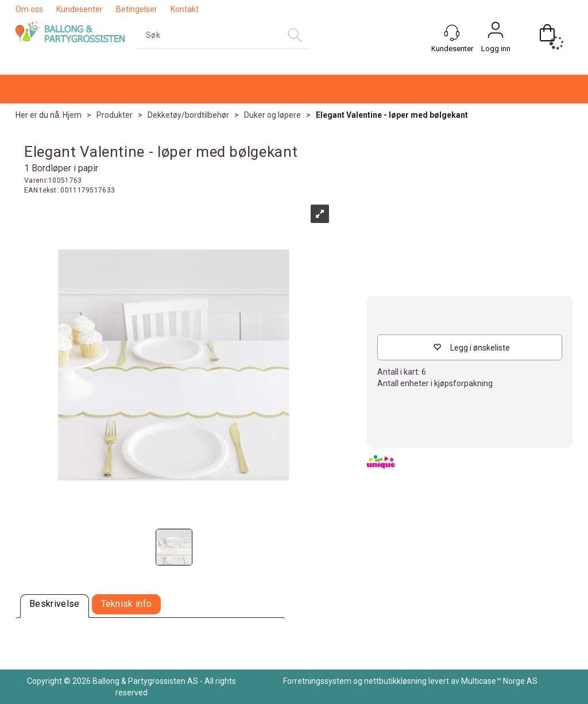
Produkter (115, 115)
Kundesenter (80, 9)
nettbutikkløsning (395, 681)
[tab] (55, 606)
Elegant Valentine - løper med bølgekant (392, 115)
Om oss (29, 9)
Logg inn (496, 49)
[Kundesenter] (452, 33)
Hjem (72, 115)
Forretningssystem (317, 681)
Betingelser (137, 9)
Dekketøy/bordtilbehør (188, 115)
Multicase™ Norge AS (499, 681)
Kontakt (185, 9)
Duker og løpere (272, 115)
